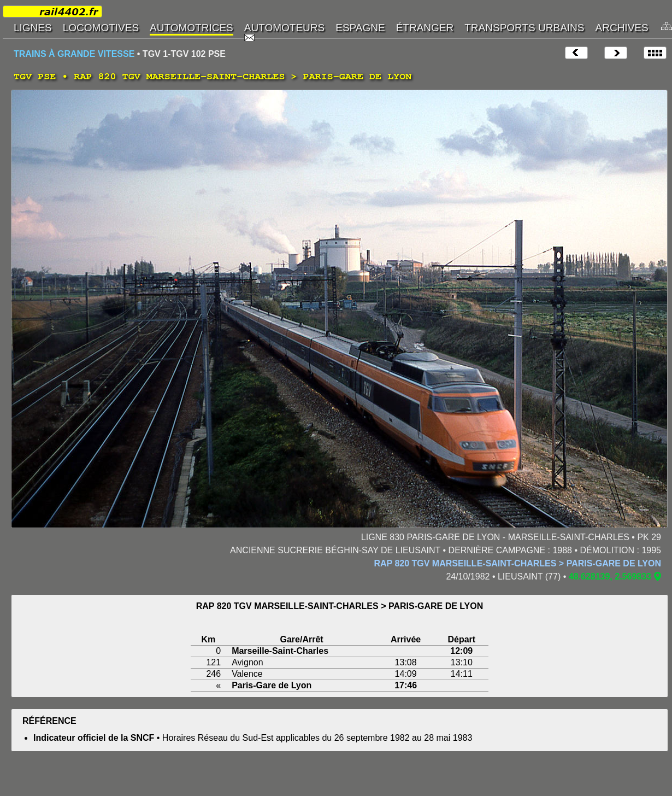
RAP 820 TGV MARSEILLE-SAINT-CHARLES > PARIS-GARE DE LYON (517, 563)
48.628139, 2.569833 (610, 576)
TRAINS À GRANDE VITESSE (74, 54)
